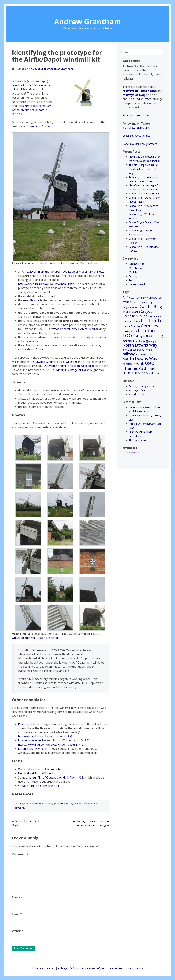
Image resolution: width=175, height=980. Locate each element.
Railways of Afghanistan (142, 386)
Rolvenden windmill (30, 740)
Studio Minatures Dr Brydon (144, 194)
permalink (19, 808)
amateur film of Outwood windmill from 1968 (55, 777)
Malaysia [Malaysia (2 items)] (140, 336)
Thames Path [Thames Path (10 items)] (135, 368)
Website (18, 931)
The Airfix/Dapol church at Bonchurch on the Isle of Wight (143, 169)
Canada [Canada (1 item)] (136, 307)
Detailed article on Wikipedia (36, 773)
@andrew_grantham (136, 128)
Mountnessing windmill (33, 749)
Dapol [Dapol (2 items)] (149, 316)
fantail (40, 349)
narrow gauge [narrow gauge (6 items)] (145, 340)
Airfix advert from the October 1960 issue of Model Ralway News (63, 272)
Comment (20, 854)
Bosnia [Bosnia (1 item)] (159, 302)
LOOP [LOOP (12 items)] (129, 335)
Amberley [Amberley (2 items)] (143, 298)
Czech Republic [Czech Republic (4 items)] (134, 316)
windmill (79, 804)
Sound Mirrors (137, 394)
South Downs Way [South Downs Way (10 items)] (140, 358)
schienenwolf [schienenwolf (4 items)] (145, 354)
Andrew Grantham (88, 21)
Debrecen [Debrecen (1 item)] (158, 316)
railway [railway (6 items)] (129, 354)
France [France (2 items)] (126, 326)
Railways (133, 276)
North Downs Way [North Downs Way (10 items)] (140, 345)
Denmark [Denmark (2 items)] (128, 322)
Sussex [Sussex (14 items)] (147, 363)
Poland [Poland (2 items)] (149, 350)
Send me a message (136, 115)
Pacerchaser (136, 436)
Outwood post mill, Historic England (35, 638)
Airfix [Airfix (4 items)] (126, 297)
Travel (132, 280)
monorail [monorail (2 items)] (127, 341)
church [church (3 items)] (127, 312)
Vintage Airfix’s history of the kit (39, 786)
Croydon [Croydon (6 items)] (148, 311)
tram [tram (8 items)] (127, 373)
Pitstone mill (26, 724)
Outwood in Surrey (39, 126)
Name (17, 897)
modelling (69, 804)
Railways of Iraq (137, 390)
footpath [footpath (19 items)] (151, 321)
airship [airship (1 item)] (134, 298)
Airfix (60, 804)
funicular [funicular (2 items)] (135, 326)
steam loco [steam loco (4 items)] (131, 364)
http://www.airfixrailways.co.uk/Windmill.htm (46, 284)
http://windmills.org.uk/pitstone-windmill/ (45, 736)
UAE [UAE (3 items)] (135, 373)
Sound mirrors (135, 968)
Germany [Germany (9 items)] (150, 326)
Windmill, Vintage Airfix (70, 370)
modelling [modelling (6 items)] (154, 336)
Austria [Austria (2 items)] (133, 302)
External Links (136, 264)
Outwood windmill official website (55, 362)
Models (42, 804)
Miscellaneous (137, 268)
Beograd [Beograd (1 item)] (151, 302)
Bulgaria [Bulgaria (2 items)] (127, 307)
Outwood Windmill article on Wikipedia (72, 329)
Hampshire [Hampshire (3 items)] (130, 331)
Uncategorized (137, 284)
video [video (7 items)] (143, 373)
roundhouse (31, 300)
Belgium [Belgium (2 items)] (142, 302)
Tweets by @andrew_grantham (140, 144)
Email (17, 914)
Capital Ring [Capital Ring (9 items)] (151, 306)
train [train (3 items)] (152, 369)
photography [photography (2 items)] (137, 350)
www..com (132, 453)
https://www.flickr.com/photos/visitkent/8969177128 (51, 745)
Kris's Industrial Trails (140, 432)
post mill (49, 296)
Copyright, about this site (136, 136)
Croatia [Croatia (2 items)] (136, 312)
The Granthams (137, 440)
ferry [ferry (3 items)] (137, 321)
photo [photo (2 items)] (126, 350)
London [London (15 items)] (146, 330)
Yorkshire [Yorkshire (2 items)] (154, 373)
